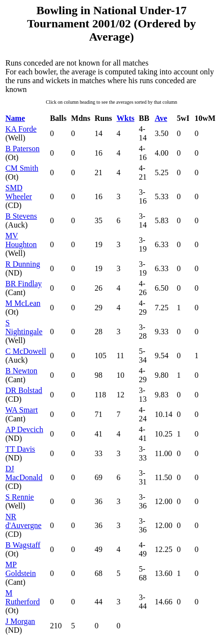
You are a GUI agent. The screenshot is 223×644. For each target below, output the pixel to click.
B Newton (21, 371)
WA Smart (22, 410)
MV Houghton (21, 240)
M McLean (23, 303)
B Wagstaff (23, 545)
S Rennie (20, 497)
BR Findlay (24, 284)
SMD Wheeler (19, 192)
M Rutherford (23, 597)
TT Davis (20, 449)
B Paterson (23, 149)
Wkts (125, 118)
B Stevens (21, 216)
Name (15, 118)
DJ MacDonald (24, 473)
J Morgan (20, 621)
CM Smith (22, 168)
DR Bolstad (24, 390)
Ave (161, 118)
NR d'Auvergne (24, 521)
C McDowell (26, 351)
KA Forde (21, 129)
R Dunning (23, 264)
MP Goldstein (21, 569)
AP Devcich (24, 429)
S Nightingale (24, 327)
